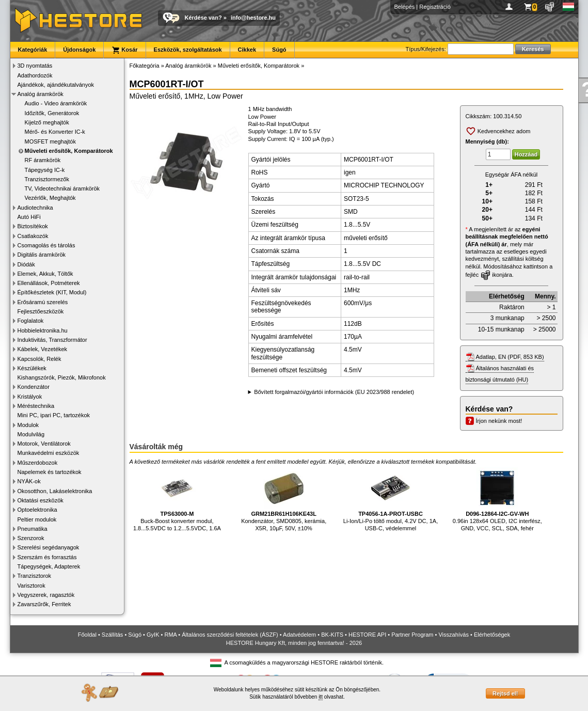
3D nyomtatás (35, 66)
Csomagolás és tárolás (46, 245)
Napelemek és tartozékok (50, 472)
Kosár (124, 50)
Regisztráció (435, 7)
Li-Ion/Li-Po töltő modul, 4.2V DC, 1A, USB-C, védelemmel (391, 500)
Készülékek (32, 368)
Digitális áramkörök (42, 255)
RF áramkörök (43, 160)
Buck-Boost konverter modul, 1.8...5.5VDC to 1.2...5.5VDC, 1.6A (177, 500)
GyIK (153, 635)
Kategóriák (33, 50)
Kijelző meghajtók (47, 122)
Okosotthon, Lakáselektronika (55, 491)
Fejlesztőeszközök (41, 311)
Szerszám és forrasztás (47, 557)
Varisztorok (31, 586)
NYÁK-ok (29, 481)
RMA (170, 635)
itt (321, 697)
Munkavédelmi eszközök (49, 453)
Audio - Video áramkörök (56, 103)
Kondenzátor (34, 387)
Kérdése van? (203, 18)
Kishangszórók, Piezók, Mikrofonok (62, 377)
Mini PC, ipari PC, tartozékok (54, 415)
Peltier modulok (37, 519)
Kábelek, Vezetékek (43, 349)
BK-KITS (332, 635)
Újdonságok (79, 50)
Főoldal (87, 635)
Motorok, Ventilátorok (44, 444)
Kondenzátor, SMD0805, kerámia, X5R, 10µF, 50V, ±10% (284, 500)
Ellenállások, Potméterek (49, 283)
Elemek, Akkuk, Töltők (45, 274)
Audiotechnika (35, 208)
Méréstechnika (36, 406)
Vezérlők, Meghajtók (50, 198)
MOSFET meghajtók (50, 141)
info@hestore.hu (253, 18)
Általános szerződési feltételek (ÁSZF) (230, 635)
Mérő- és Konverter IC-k (55, 132)
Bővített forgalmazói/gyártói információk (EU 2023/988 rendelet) (334, 392)
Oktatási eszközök (41, 500)
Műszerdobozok (38, 463)
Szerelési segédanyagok (49, 547)
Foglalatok (31, 321)
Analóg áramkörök (41, 94)
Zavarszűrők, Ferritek (44, 604)
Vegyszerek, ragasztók (46, 595)
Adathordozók (35, 75)
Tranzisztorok (35, 576)
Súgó (279, 50)
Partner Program (412, 635)
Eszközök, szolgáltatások (188, 50)
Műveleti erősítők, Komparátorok (69, 151)
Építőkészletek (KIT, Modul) (52, 292)
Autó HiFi (29, 217)
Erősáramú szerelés (43, 302)
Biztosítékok (33, 226)
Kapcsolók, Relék (39, 359)
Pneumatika (33, 529)
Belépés (405, 7)
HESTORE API (367, 635)
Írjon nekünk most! (499, 421)
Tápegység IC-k (45, 170)
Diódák (26, 264)
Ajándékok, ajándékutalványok (56, 85)
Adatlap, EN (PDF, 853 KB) (510, 357)
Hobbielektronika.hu (43, 330)
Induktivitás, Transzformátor (52, 340)
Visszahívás (454, 635)
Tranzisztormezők (47, 179)
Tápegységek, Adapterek (49, 566)
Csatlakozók (33, 236)
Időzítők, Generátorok (52, 113)
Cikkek (247, 50)
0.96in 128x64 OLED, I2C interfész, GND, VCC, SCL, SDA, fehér (497, 500)
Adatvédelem (299, 635)
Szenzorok (31, 538)
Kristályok (30, 397)
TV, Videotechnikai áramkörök (62, 188)
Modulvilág (31, 434)
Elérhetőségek (492, 635)
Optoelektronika (37, 510)
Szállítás (113, 635)
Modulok (28, 425)
